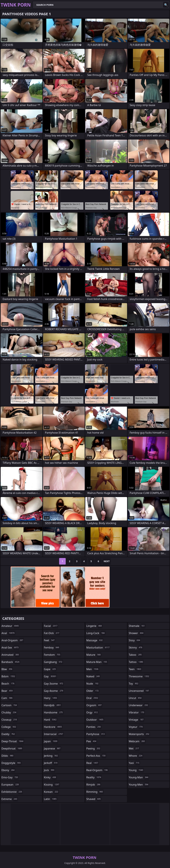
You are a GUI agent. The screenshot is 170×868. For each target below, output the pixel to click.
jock (49, 770)
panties (94, 727)
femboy (52, 648)
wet (134, 748)
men (93, 669)
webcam (137, 741)
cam (7, 698)
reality (94, 777)
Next (107, 561)
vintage (137, 720)
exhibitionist (12, 792)
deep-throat (13, 741)
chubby (9, 712)
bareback (11, 662)
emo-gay (10, 777)
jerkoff (51, 763)
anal (8, 633)
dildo (8, 756)
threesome (139, 676)
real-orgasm (97, 770)
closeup (9, 720)
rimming (95, 792)
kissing (52, 785)
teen (135, 669)
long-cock (96, 633)
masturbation (98, 648)
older (93, 691)
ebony (8, 770)
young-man (139, 777)
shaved (94, 799)
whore (136, 756)
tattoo (136, 662)
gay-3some (54, 684)
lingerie (94, 626)
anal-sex (10, 648)
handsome (54, 712)
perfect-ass (96, 756)
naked (93, 676)
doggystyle (11, 763)
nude (93, 684)
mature (94, 655)
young (136, 770)
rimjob (94, 785)
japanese (53, 748)
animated (11, 655)
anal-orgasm (13, 640)
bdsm (9, 676)
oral (93, 698)
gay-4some (54, 691)
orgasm (94, 705)
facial (51, 626)
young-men (139, 785)
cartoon (9, 705)
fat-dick (52, 633)
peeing (94, 748)
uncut (136, 698)
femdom (52, 655)
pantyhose (96, 734)
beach (8, 684)
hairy (51, 698)
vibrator (137, 712)
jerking (51, 756)
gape (50, 669)
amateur (10, 626)
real (93, 763)
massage (95, 640)
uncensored (139, 691)
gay (50, 676)
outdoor (95, 720)
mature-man (97, 662)
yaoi (134, 763)
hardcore (53, 727)
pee (92, 741)
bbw (7, 669)
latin (51, 799)
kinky (50, 777)
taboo (136, 655)
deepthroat (12, 748)
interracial (54, 734)
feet (50, 640)
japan (51, 741)
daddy (9, 734)
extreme (10, 799)
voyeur (136, 727)
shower (136, 633)
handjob (53, 705)
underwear (139, 705)
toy (134, 684)
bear (7, 691)
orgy (92, 712)
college (9, 727)
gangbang (53, 662)
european (10, 785)
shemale (137, 626)
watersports (139, 734)
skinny (136, 648)
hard (51, 720)
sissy (135, 640)
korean (51, 792)
